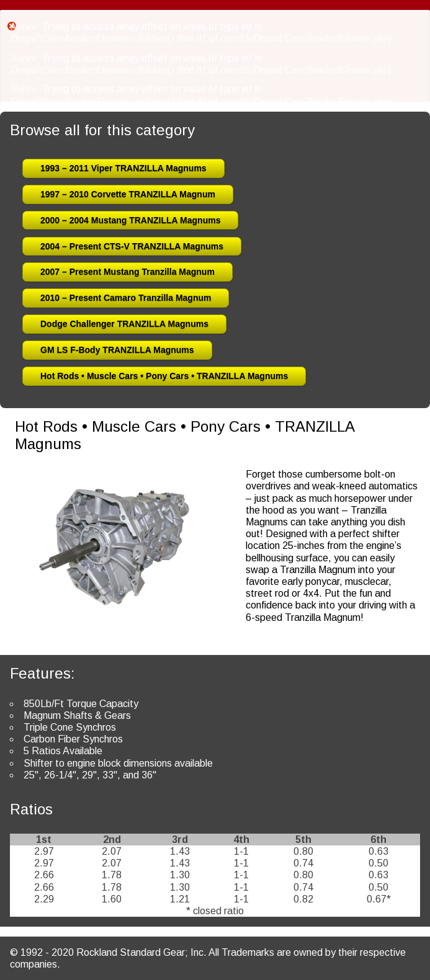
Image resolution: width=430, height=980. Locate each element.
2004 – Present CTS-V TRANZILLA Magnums (132, 246)
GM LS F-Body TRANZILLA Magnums (117, 350)
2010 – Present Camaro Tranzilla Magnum (126, 298)
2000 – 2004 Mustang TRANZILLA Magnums (130, 220)
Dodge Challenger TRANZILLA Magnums (124, 324)
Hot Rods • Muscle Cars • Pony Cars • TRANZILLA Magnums (164, 376)
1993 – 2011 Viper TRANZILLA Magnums (123, 168)
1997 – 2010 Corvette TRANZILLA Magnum (128, 194)
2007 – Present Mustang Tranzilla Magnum (128, 272)
